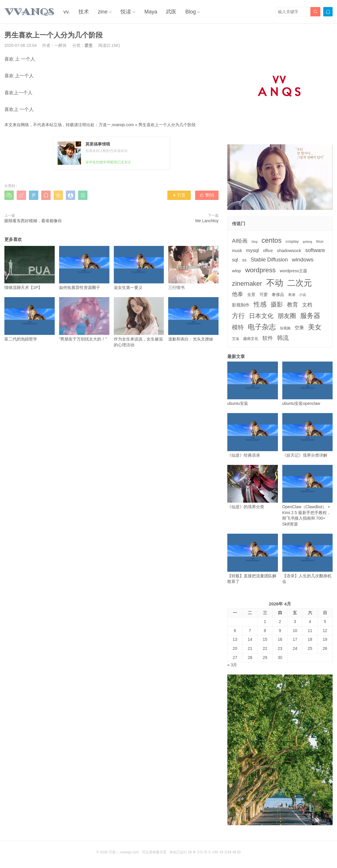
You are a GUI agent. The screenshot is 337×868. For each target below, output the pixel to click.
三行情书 (193, 268)
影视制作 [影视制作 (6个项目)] (241, 305)
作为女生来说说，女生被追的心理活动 (139, 322)
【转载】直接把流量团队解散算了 (253, 559)
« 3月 (232, 665)
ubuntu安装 (253, 384)
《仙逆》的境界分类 (253, 487)
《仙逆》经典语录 (253, 435)
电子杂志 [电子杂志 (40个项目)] (262, 327)
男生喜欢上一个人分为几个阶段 (167, 125)
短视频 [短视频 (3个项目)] (285, 328)
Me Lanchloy (207, 221)
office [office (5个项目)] (268, 251)
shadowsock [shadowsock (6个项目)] (289, 250)
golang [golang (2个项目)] (307, 242)
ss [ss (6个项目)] (244, 260)
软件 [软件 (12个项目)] (268, 338)
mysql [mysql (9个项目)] (252, 250)
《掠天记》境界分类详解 (308, 435)
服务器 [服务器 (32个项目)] (310, 316)
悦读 (126, 12)
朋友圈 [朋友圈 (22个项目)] (287, 316)
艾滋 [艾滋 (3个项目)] (235, 339)
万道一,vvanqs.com (116, 125)
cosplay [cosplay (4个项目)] (292, 241)
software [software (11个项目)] (315, 250)
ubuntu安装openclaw (308, 384)
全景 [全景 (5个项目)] (251, 295)
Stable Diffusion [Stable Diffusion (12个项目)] (269, 260)
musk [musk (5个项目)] (237, 251)
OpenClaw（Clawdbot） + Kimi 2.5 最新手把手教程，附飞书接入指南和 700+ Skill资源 (308, 496)
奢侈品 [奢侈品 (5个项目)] (278, 295)
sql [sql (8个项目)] (235, 260)
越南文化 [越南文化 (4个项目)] (251, 339)
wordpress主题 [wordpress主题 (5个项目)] (293, 271)
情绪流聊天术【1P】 (30, 268)
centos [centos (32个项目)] (271, 240)
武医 (171, 12)
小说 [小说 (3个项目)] (302, 295)
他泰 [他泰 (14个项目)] (238, 294)
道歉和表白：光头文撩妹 (193, 319)
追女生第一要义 (139, 268)
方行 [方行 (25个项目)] (238, 316)
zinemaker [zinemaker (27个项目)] (247, 284)
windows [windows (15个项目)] (303, 260)
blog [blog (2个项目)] (255, 242)
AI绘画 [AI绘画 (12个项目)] (240, 241)
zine (103, 12)
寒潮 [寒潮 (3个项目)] (292, 295)
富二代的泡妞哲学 (30, 319)
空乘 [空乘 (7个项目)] (299, 328)
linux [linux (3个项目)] (320, 242)
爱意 (89, 45)
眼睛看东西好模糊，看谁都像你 (33, 221)
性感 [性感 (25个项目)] (260, 304)
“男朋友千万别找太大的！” (84, 319)
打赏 (179, 195)
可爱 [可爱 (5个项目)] (264, 295)
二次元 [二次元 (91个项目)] (300, 283)
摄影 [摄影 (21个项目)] (277, 304)
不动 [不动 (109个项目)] (275, 283)
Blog (190, 12)
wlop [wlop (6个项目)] (237, 271)
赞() (207, 195)
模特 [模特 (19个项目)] (238, 327)
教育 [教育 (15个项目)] (293, 305)
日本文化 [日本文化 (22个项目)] (261, 316)
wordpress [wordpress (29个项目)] (260, 270)
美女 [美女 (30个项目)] (315, 327)
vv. (67, 12)
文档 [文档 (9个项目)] (307, 305)
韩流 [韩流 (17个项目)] (283, 338)
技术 (84, 12)
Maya (151, 12)
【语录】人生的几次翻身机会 (308, 559)
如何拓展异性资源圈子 (84, 268)
